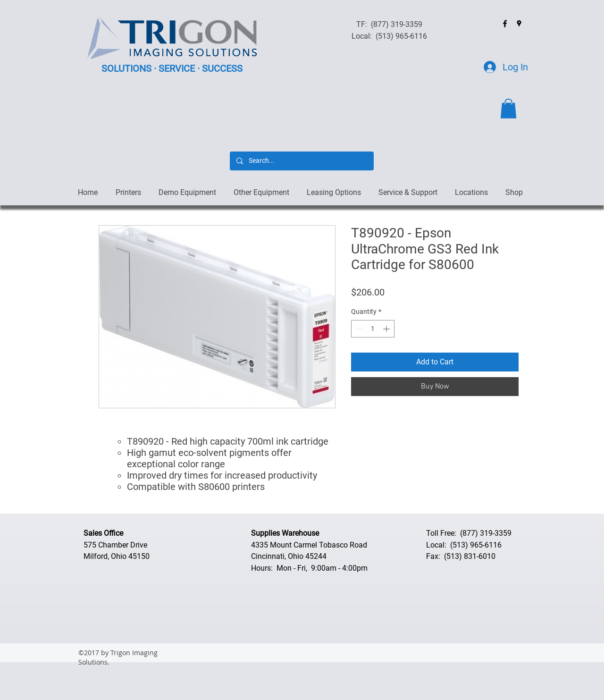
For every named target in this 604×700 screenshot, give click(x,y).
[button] (508, 109)
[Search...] (301, 161)
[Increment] (387, 329)
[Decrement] (358, 329)
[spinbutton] (373, 329)
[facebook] (505, 24)
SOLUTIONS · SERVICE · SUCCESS (172, 68)
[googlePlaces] (519, 24)
